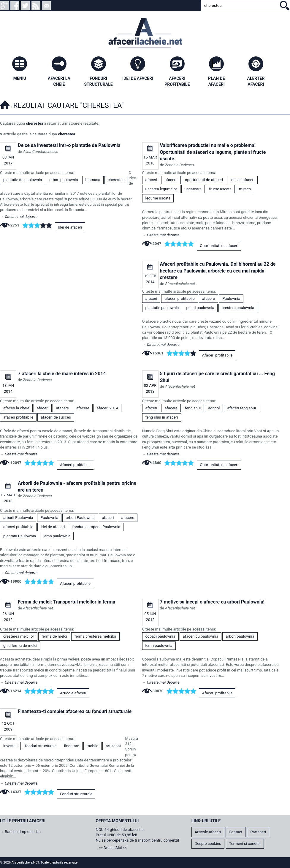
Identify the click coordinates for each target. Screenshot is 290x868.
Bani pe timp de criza (23, 832)
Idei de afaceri (70, 227)
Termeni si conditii (245, 844)
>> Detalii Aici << (112, 848)
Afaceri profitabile (217, 355)
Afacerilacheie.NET (5, 104)
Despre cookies (208, 844)
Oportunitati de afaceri (219, 246)
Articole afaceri (73, 693)
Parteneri (258, 832)
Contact (236, 832)
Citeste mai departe (21, 217)
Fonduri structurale (76, 794)
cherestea (35, 123)
